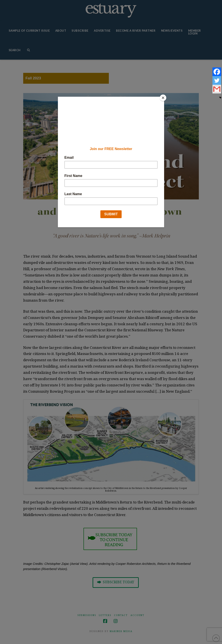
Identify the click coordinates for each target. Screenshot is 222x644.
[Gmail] (217, 89)
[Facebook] (217, 72)
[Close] (163, 98)
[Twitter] (217, 80)
